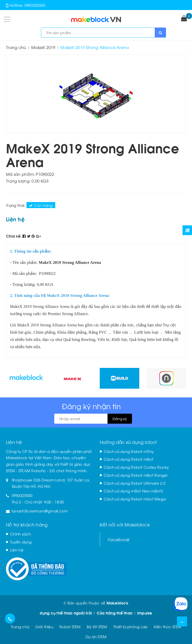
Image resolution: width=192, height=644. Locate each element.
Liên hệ (17, 550)
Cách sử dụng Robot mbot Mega (135, 499)
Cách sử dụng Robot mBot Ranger (136, 475)
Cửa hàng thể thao (115, 613)
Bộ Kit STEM (97, 626)
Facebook (118, 539)
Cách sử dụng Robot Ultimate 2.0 (134, 483)
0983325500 (35, 5)
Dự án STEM (96, 636)
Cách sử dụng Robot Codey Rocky (136, 467)
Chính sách (20, 534)
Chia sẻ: (14, 236)
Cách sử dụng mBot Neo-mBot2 (133, 491)
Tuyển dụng (21, 542)
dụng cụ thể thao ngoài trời (66, 613)
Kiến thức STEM (168, 626)
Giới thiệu (44, 626)
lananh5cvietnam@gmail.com (40, 511)
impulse (145, 613)
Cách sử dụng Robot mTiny (129, 451)
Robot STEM (70, 626)
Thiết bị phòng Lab (130, 626)
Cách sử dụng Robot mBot (128, 459)
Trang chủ (20, 626)
